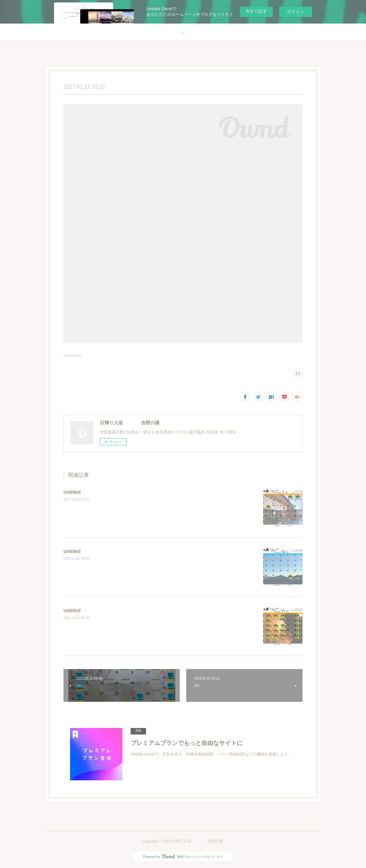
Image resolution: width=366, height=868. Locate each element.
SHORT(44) (72, 356)
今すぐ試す (256, 11)
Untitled (72, 492)
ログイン (296, 12)
